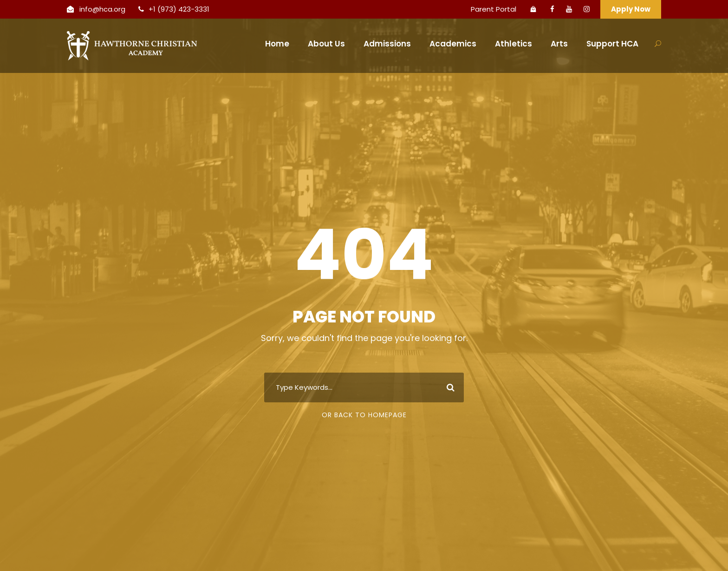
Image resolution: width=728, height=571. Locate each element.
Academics (453, 44)
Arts (559, 44)
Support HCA (612, 44)
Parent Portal (494, 9)
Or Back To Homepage (364, 415)
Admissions (387, 44)
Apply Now (631, 9)
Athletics (513, 44)
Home (277, 44)
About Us (326, 44)
